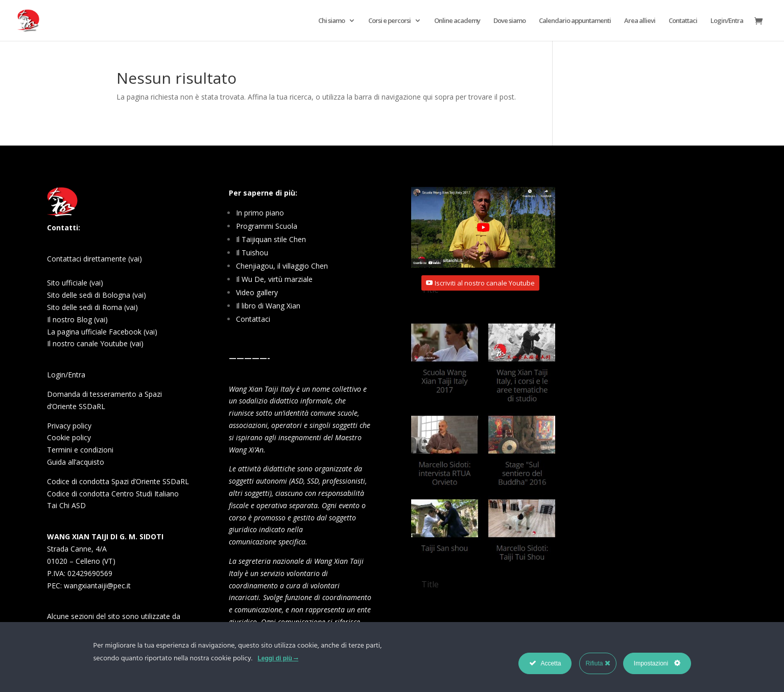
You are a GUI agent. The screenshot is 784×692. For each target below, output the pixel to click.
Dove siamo (509, 21)
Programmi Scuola (267, 226)
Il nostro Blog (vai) (77, 319)
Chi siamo (331, 21)
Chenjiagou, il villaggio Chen (282, 266)
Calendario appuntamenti (575, 21)
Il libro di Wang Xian (268, 306)
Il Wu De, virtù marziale (274, 279)
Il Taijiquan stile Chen (271, 239)
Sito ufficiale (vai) (75, 283)
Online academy (457, 21)
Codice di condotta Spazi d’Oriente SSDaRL (118, 481)
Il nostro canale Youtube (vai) (95, 343)
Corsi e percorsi (389, 21)
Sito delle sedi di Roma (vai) (92, 307)
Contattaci (683, 21)
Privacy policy (69, 426)
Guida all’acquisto (76, 462)
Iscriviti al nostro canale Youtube (485, 283)
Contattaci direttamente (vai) (94, 259)
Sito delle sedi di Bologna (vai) (97, 295)
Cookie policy (69, 437)
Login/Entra (727, 21)
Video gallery (257, 292)
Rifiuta (598, 663)
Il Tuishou (252, 253)
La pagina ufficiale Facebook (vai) (102, 332)
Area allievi (640, 21)
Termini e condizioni (80, 450)
